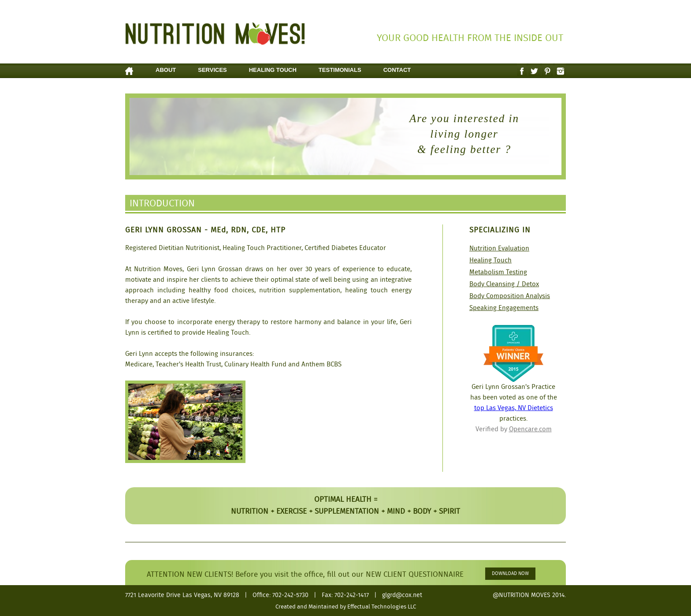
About (166, 70)
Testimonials (340, 70)
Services (212, 70)
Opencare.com (530, 429)
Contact (397, 70)
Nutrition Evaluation (499, 249)
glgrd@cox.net (402, 595)
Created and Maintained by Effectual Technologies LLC (346, 607)
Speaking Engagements (504, 308)
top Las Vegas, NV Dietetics (514, 408)
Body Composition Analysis (510, 296)
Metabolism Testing (498, 273)
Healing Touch (273, 70)
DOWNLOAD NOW (510, 574)
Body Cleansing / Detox (504, 284)
